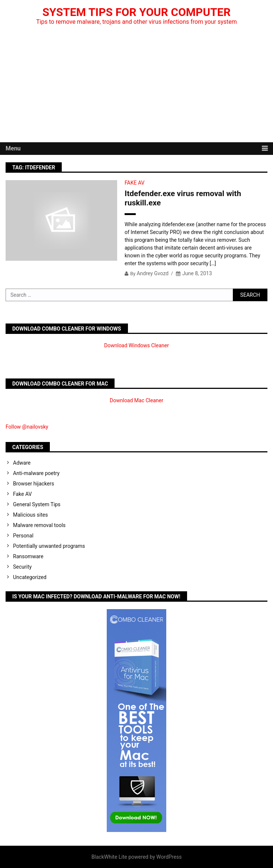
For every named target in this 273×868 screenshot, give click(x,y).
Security (22, 567)
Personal (23, 536)
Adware (22, 463)
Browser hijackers (33, 484)
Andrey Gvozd (152, 273)
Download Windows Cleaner (136, 345)
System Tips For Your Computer (136, 12)
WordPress (169, 857)
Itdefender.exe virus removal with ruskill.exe (183, 198)
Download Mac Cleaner (136, 400)
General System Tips (37, 504)
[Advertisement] (136, 87)
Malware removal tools (39, 525)
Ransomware (28, 556)
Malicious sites (30, 515)
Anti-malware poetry (36, 473)
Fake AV (134, 183)
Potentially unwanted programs (49, 546)
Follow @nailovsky (27, 427)
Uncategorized (30, 577)
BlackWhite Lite (109, 857)
